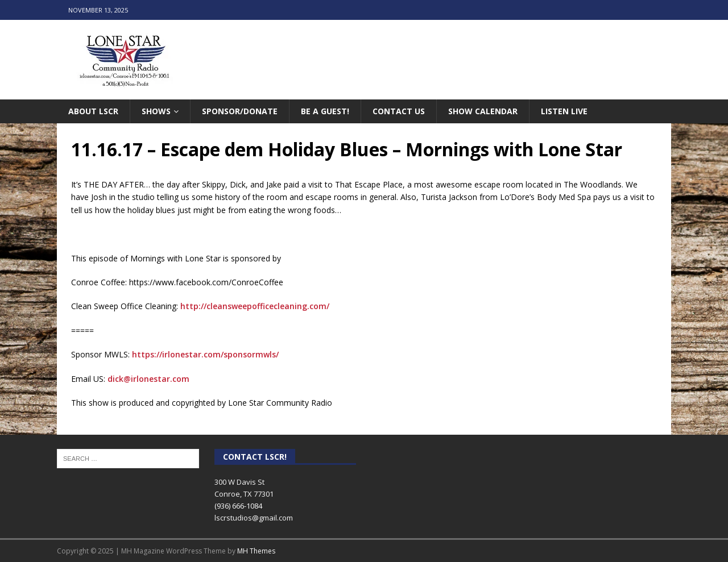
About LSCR (93, 111)
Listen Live (564, 111)
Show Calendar (483, 111)
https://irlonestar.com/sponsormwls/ (205, 354)
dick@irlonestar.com (148, 379)
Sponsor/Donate (240, 111)
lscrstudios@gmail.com (254, 518)
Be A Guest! (325, 111)
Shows (156, 111)
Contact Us (399, 111)
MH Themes (256, 551)
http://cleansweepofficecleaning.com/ (255, 306)
